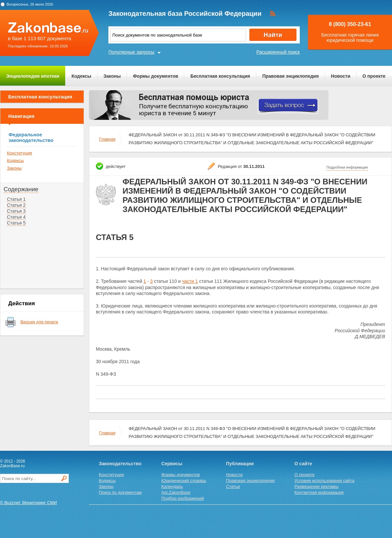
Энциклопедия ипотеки (33, 76)
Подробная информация (347, 167)
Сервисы (172, 464)
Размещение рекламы (317, 486)
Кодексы (81, 76)
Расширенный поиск (278, 52)
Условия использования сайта (324, 481)
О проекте (374, 76)
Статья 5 (16, 223)
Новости (341, 76)
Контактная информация (319, 492)
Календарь (172, 486)
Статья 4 (16, 217)
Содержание (21, 189)
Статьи (233, 486)
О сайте (303, 464)
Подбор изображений (183, 498)
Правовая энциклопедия (290, 76)
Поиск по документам (120, 492)
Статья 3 (16, 211)
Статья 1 (16, 199)
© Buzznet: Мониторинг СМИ (28, 503)
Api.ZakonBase (176, 492)
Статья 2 (16, 205)
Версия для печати (39, 322)
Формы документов (155, 76)
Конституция (19, 153)
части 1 (190, 281)
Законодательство (120, 464)
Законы (112, 76)
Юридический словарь (184, 481)
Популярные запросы (131, 52)
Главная (107, 139)
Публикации (240, 464)
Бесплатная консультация (220, 76)
